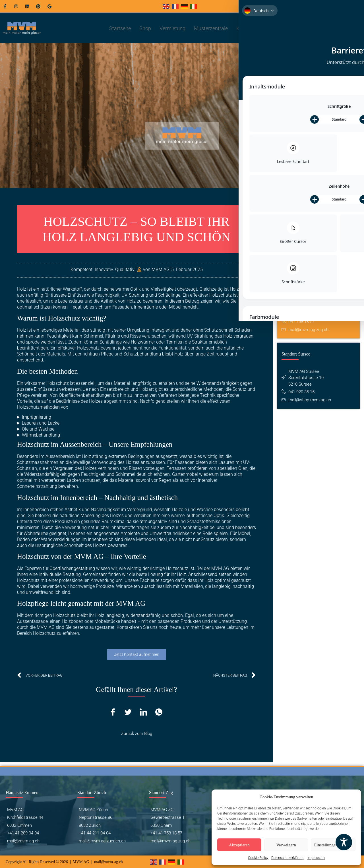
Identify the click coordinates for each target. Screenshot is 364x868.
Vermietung (172, 28)
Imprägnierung (37, 417)
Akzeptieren (239, 845)
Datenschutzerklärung (288, 858)
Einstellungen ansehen (333, 845)
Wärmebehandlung (41, 435)
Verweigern (286, 845)
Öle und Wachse (38, 429)
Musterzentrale (211, 28)
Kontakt (248, 28)
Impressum (316, 858)
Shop (145, 28)
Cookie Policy (258, 858)
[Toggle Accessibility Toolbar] (344, 842)
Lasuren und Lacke (41, 423)
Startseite (120, 28)
